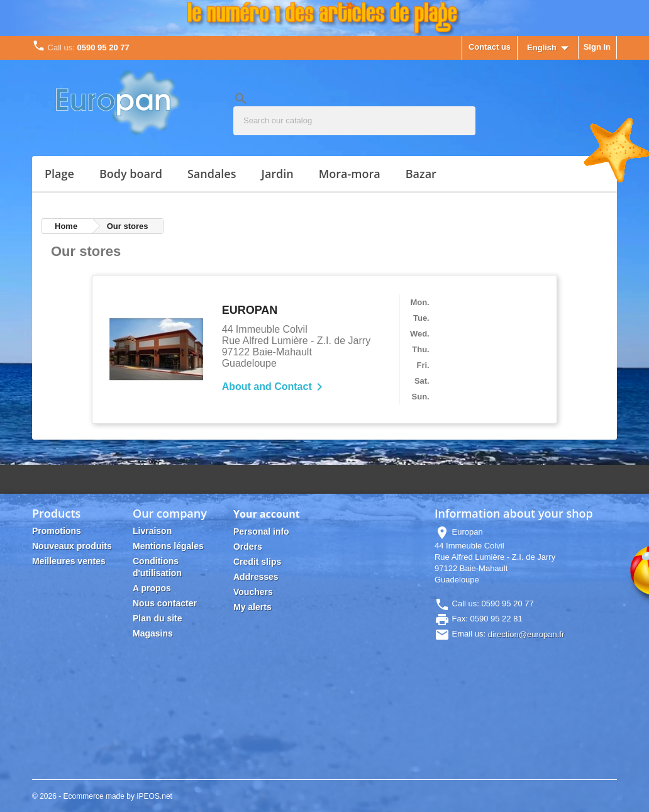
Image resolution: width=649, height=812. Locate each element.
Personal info (261, 531)
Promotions (57, 531)
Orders (248, 547)
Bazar (421, 174)
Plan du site (158, 618)
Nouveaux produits (72, 546)
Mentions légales (168, 546)
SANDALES (212, 174)
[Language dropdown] (551, 48)
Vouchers (253, 592)
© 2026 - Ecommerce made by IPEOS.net (102, 796)
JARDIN (277, 174)
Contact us (490, 47)
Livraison (152, 531)
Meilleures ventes (69, 561)
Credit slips (257, 562)
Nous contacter (165, 603)
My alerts (252, 607)
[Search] (354, 121)
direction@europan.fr (526, 634)
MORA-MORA (350, 174)
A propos (152, 588)
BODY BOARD (131, 174)
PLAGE (59, 174)
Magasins (153, 633)
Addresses (256, 577)
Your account (267, 514)
